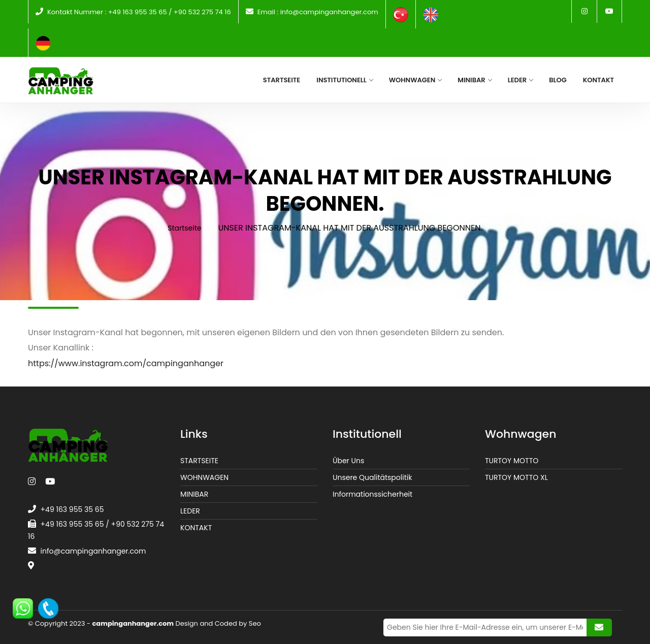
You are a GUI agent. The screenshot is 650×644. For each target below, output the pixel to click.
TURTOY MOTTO (512, 461)
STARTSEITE (199, 461)
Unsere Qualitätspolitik (372, 477)
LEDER (190, 511)
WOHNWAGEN (204, 477)
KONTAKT (196, 528)
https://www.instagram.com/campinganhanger (126, 363)
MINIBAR (194, 494)
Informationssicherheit (372, 494)
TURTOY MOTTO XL (516, 477)
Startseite (184, 228)
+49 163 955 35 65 (72, 509)
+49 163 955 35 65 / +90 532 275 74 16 (170, 12)
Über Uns (348, 461)
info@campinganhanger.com (329, 12)
